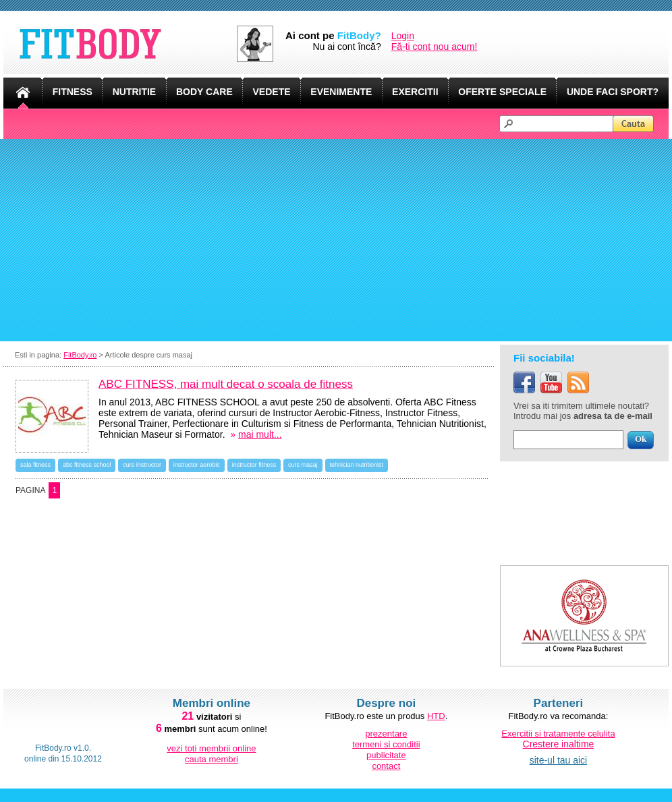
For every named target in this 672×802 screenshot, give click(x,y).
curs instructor (142, 465)
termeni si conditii (386, 744)
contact (386, 766)
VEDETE (272, 92)
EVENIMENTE (341, 92)
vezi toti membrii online (211, 748)
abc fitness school (87, 465)
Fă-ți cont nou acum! (435, 47)
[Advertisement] (336, 240)
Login (403, 36)
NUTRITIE (135, 92)
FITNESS (73, 92)
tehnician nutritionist (357, 465)
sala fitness (35, 465)
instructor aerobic (197, 465)
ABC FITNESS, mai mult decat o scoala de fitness (226, 384)
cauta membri (212, 759)
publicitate (386, 755)
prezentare (386, 734)
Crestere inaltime (559, 744)
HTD (436, 716)
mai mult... (260, 434)
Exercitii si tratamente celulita (558, 734)
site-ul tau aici (559, 760)
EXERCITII (415, 92)
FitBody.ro (80, 355)
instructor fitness (254, 465)
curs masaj (303, 465)
